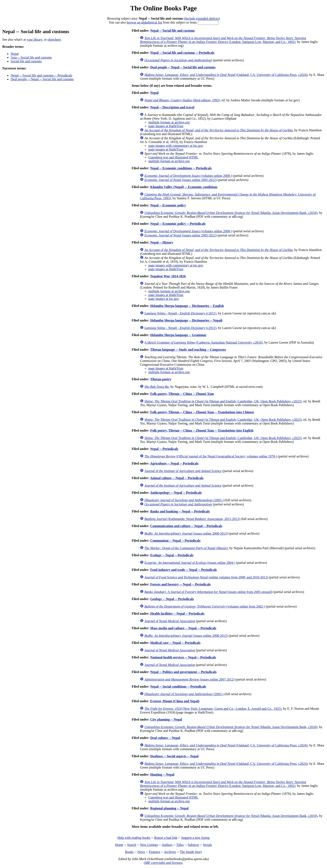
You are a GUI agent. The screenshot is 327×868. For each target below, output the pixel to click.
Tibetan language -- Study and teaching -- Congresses (188, 350)
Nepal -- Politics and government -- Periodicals (183, 672)
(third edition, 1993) (182, 100)
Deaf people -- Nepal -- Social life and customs (42, 79)
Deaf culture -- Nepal (165, 738)
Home (119, 845)
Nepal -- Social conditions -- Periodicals (178, 686)
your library (35, 40)
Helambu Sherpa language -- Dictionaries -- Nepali (186, 320)
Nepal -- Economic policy (168, 205)
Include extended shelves (202, 18)
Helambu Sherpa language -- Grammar (178, 335)
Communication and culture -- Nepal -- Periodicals (186, 526)
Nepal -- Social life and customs (172, 31)
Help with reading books (134, 838)
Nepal (15, 54)
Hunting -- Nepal (162, 774)
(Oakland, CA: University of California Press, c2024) (226, 75)
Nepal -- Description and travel (172, 107)
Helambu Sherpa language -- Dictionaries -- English (187, 306)
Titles (180, 845)
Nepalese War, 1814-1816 (168, 276)
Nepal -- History (162, 242)
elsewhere (54, 40)
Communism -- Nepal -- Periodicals (175, 541)
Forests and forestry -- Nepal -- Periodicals (180, 584)
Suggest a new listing (195, 838)
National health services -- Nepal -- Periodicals (183, 657)
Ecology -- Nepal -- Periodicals (172, 555)
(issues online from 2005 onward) (208, 592)
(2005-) (184, 500)
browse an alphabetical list (144, 22)
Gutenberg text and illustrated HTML (173, 157)
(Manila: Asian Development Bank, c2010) (231, 213)
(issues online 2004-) (190, 563)
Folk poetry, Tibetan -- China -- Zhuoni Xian (182, 394)
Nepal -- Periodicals (164, 449)
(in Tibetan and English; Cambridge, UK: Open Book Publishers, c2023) (223, 401)
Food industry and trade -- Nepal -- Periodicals (184, 570)
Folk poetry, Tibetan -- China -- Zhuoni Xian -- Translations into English (202, 430)
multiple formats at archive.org (169, 122)
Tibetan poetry (161, 379)
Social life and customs (26, 61)
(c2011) (180, 313)
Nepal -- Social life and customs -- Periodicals (41, 75)
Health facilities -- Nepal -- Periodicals (177, 614)
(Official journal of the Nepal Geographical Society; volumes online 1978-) (211, 456)
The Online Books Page (163, 8)
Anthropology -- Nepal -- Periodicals (176, 493)
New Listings (149, 845)
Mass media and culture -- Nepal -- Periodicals (183, 628)
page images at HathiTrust (166, 126)
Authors (167, 845)
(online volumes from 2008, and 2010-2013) (206, 577)
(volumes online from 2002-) (205, 606)
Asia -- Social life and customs (31, 57)
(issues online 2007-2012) (189, 679)
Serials (208, 845)
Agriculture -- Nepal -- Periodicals (174, 463)
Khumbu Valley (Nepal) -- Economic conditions (184, 187)
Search (132, 845)
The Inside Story (191, 852)
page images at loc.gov (164, 299)
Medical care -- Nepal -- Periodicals (175, 643)
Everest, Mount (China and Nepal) (175, 701)
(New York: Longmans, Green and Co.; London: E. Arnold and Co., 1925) (213, 709)
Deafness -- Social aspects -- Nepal (174, 756)
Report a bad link (166, 838)
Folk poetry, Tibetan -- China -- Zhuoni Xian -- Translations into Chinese (202, 412)
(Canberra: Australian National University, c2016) (203, 342)
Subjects (193, 845)
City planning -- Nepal (166, 719)
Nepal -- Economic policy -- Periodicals (178, 224)
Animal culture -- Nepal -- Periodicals (177, 478)
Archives (170, 852)
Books (129, 852)
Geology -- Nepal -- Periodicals (172, 599)
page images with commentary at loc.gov (176, 146)
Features (155, 852)
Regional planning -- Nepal (169, 808)
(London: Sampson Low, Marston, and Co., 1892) (223, 40)
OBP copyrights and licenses (163, 863)
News (141, 852)
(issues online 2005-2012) (180, 180)
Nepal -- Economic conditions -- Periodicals (181, 168)
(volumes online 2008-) (188, 176)
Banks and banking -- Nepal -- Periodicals (180, 511)
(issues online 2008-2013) (186, 533)
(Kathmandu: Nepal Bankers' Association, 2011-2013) (192, 519)
